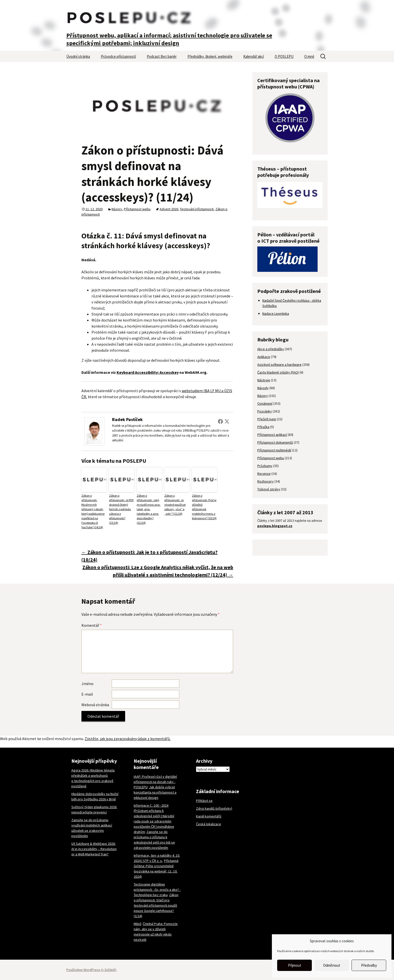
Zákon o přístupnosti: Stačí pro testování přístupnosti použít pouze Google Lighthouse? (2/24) (156, 905)
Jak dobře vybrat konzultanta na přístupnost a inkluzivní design (155, 792)
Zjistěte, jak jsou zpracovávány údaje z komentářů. (128, 739)
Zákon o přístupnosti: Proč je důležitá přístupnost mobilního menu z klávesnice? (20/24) (204, 507)
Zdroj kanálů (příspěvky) (214, 808)
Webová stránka (95, 705)
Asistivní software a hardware (279, 365)
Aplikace (264, 357)
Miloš (137, 924)
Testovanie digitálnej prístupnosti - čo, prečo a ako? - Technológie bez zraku (157, 890)
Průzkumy (265, 466)
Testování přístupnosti (197, 209)
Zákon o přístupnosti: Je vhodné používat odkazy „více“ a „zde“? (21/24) (175, 505)
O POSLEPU (284, 56)
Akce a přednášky (271, 349)
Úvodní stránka (78, 56)
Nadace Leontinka (276, 314)
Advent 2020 (169, 209)
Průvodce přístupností (118, 56)
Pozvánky (265, 411)
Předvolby (369, 965)
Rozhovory (265, 481)
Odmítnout (332, 965)
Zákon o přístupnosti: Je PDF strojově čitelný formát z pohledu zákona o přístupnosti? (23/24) (121, 509)
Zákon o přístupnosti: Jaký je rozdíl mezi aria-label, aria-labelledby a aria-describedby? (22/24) (149, 509)
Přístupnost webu (137, 209)
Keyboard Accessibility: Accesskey (148, 372)
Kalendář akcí (254, 56)
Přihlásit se (204, 801)
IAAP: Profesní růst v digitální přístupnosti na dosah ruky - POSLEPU (155, 782)
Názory (117, 209)
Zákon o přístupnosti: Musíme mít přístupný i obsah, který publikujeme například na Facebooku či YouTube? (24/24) (93, 511)
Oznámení (265, 403)
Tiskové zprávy (269, 489)
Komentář (92, 625)
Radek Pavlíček (127, 419)
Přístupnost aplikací (272, 435)
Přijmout (295, 965)
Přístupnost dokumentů (275, 442)
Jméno (87, 684)
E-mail (87, 694)
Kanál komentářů (209, 816)
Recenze (264, 474)
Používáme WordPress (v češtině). (92, 970)
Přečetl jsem (267, 419)
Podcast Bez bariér (162, 56)
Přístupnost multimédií (274, 450)
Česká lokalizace (209, 824)
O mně (309, 56)
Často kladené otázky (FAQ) (278, 372)
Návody (263, 388)
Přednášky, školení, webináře (210, 56)
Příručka (263, 427)
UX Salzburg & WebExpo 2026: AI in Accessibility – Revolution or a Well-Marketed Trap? (94, 849)
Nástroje (264, 380)
